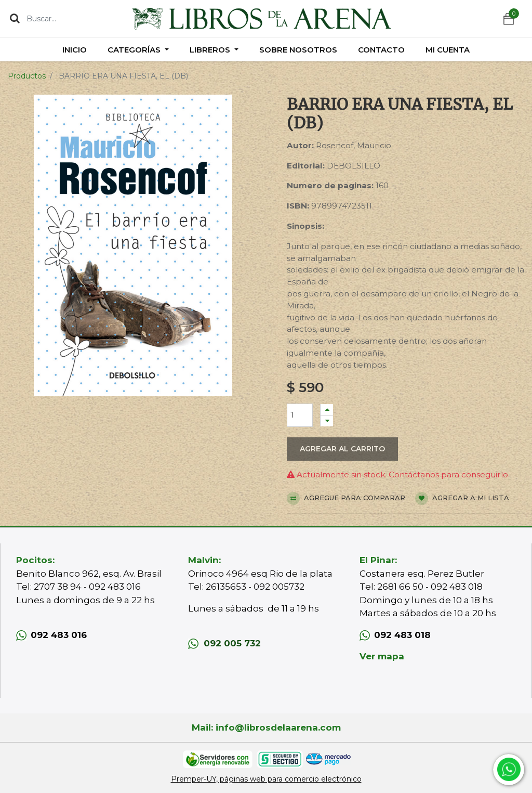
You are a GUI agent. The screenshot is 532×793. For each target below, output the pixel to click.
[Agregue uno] (327, 409)
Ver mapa (382, 656)
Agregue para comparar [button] (346, 498)
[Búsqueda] (15, 18)
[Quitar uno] (327, 421)
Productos (27, 76)
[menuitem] (75, 50)
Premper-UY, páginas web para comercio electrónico (266, 779)
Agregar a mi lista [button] (462, 498)
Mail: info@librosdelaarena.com (266, 727)
